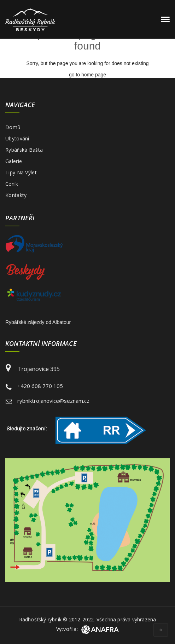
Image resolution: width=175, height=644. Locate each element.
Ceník (12, 184)
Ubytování (17, 138)
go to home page (87, 75)
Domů (13, 127)
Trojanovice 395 (39, 369)
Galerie (14, 161)
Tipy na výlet (21, 172)
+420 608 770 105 (40, 386)
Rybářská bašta (24, 150)
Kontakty (16, 195)
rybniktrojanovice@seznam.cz (53, 401)
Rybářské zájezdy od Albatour (38, 322)
